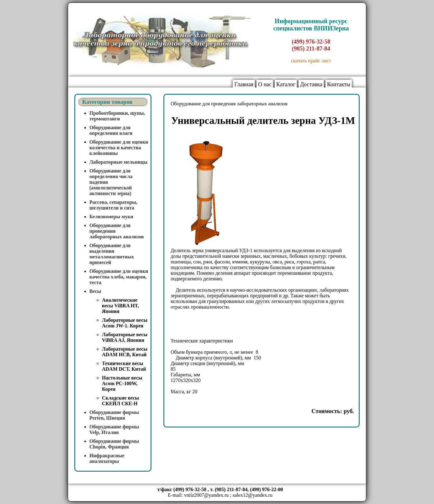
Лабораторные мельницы (118, 162)
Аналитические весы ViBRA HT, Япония (120, 306)
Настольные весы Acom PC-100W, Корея (122, 383)
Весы (95, 291)
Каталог (286, 84)
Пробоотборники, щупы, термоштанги (117, 116)
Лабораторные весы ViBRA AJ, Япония (125, 337)
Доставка (311, 84)
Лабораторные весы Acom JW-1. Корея (125, 323)
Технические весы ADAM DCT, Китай (124, 366)
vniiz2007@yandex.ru (206, 495)
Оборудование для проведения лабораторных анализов (229, 104)
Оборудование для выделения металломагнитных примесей (112, 254)
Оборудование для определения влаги (111, 130)
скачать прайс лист (311, 61)
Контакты (339, 84)
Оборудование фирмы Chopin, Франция (114, 444)
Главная (244, 84)
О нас (265, 84)
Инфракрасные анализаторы (107, 458)
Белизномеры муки (111, 217)
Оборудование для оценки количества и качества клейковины (119, 148)
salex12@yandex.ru (253, 495)
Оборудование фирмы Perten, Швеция (114, 415)
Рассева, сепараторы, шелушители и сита (113, 205)
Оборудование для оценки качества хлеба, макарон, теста (119, 277)
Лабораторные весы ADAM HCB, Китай (125, 352)
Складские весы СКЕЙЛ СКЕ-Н (120, 401)
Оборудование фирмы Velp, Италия (114, 430)
